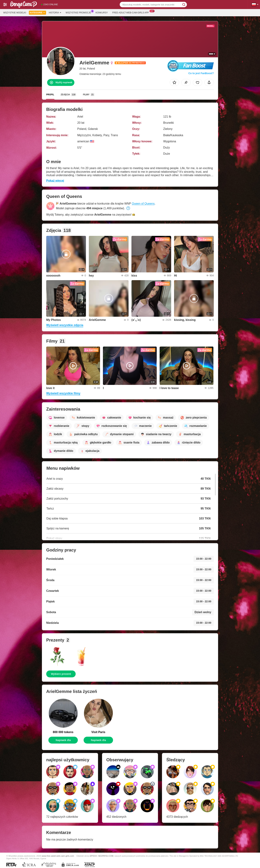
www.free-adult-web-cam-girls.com (58, 856)
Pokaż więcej (55, 181)
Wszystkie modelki (15, 13)
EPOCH (93, 856)
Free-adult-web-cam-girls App (131, 12)
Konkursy (102, 13)
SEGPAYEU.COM (106, 856)
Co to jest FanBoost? (201, 73)
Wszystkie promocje (79, 12)
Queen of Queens (143, 204)
